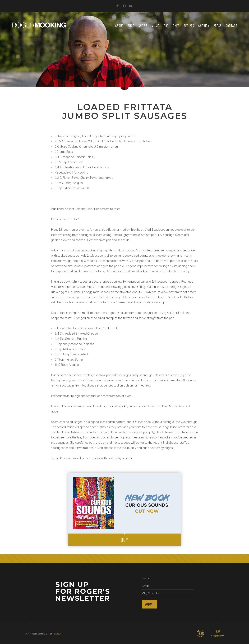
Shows (143, 26)
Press (218, 26)
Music (156, 26)
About (119, 26)
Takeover (57, 634)
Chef (176, 26)
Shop (131, 26)
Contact (231, 26)
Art (166, 26)
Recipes (189, 26)
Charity (204, 26)
